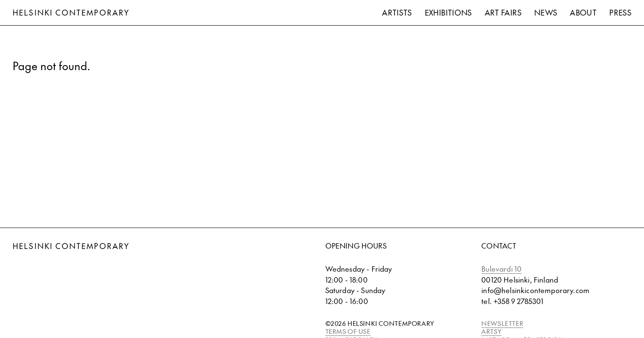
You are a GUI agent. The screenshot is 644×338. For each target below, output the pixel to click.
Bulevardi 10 (501, 269)
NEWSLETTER (502, 323)
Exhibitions (448, 12)
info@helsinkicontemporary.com (535, 290)
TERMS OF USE (348, 331)
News (546, 12)
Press (620, 12)
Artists (397, 12)
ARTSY (491, 331)
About (583, 12)
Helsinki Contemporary (71, 12)
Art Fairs (503, 12)
